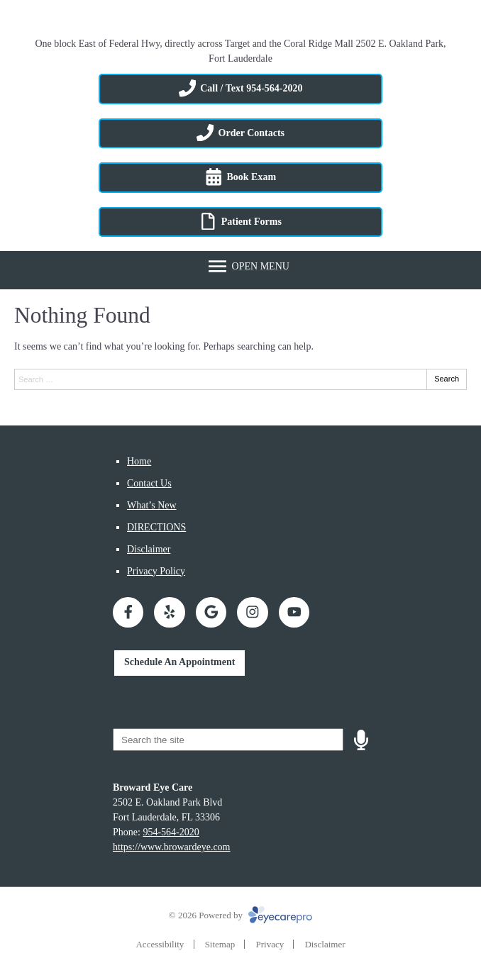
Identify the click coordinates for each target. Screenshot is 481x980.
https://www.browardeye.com (172, 847)
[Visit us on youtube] (294, 612)
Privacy (270, 944)
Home (139, 461)
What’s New (152, 505)
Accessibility (160, 944)
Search (447, 379)
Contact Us (149, 483)
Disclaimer (149, 549)
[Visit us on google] (211, 612)
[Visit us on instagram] (252, 612)
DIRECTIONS (156, 527)
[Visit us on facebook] (128, 612)
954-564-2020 (171, 832)
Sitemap (220, 944)
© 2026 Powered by (240, 915)
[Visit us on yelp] (169, 612)
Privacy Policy (156, 571)
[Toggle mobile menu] (248, 266)
